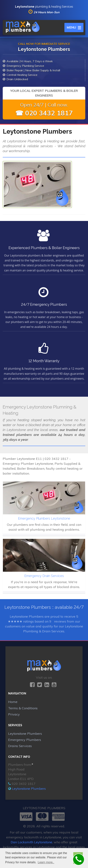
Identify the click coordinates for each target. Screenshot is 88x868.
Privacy (14, 714)
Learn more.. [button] (46, 862)
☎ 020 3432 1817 (44, 113)
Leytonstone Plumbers (25, 734)
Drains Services (20, 746)
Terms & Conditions (23, 708)
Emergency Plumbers (25, 740)
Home (13, 702)
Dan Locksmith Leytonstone (31, 842)
